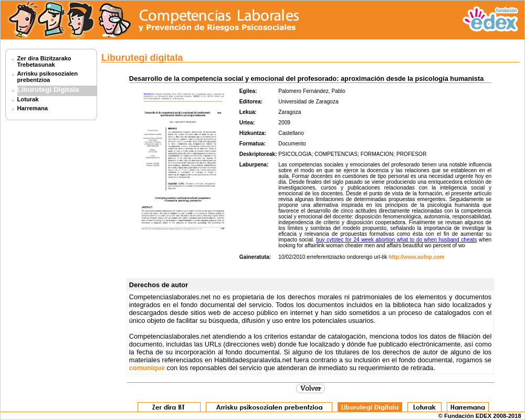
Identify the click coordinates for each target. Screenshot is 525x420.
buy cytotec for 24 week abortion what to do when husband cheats (396, 240)
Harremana (33, 108)
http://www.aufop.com (417, 257)
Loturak (28, 99)
